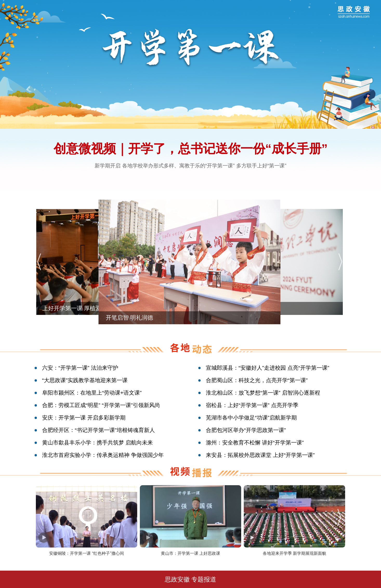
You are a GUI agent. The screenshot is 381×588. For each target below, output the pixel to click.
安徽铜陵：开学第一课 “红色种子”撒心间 (86, 553)
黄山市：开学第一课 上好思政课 (190, 553)
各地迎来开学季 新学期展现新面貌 (294, 553)
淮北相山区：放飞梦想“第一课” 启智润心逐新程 (263, 393)
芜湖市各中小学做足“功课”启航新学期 (251, 418)
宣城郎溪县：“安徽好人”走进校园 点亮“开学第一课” (268, 368)
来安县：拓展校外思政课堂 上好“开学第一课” (260, 455)
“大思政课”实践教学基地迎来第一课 (85, 380)
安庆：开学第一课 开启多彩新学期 (84, 418)
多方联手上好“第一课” (261, 166)
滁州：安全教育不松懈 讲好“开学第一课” (255, 442)
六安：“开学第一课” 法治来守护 (80, 368)
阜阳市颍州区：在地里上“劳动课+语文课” (92, 393)
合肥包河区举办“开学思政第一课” (246, 430)
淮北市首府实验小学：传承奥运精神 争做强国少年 (103, 455)
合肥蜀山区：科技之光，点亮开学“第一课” (257, 380)
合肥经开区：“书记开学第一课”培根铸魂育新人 (98, 430)
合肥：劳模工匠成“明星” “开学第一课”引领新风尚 (101, 405)
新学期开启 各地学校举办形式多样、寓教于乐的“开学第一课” (165, 166)
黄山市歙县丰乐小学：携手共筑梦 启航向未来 (97, 442)
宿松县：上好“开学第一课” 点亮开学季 (252, 405)
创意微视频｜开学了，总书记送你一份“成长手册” (191, 149)
